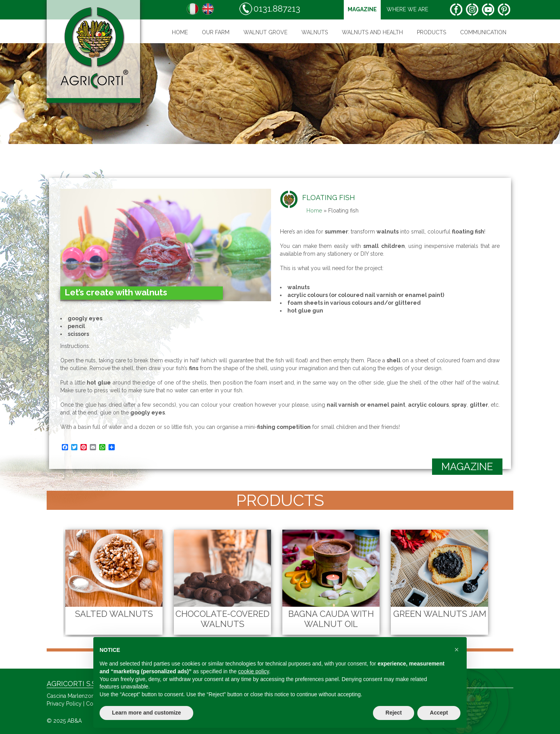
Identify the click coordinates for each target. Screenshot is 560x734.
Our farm (216, 32)
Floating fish (329, 198)
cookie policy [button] (253, 671)
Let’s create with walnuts (116, 292)
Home (180, 32)
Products (431, 32)
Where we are (407, 9)
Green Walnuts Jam (440, 614)
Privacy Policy (64, 704)
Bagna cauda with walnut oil (331, 619)
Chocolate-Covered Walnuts (222, 619)
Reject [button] (394, 713)
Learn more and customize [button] (146, 713)
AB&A (74, 721)
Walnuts (315, 32)
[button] (457, 650)
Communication (483, 32)
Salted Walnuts (114, 614)
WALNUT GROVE (265, 32)
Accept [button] (439, 713)
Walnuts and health (372, 32)
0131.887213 (269, 9)
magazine (362, 9)
